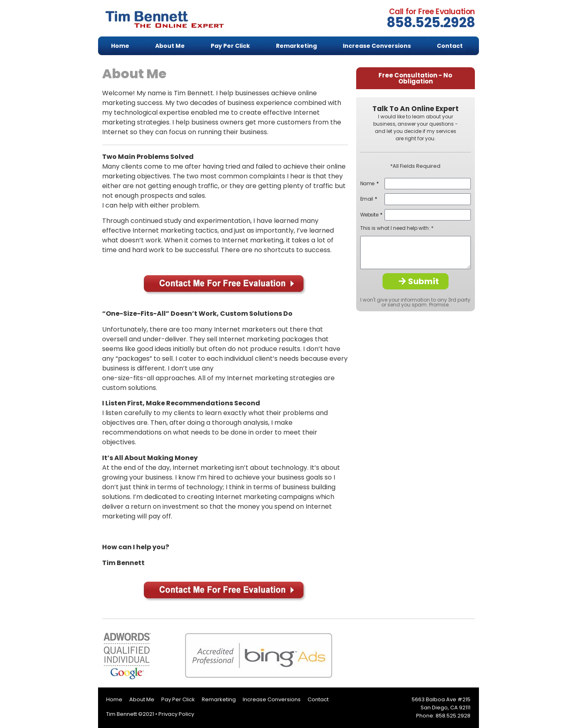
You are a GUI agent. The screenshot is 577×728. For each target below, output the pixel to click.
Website (370, 215)
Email (367, 199)
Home (120, 46)
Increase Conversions (377, 46)
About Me (170, 46)
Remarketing (296, 46)
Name (368, 184)
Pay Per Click (230, 46)
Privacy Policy (176, 714)
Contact (450, 46)
